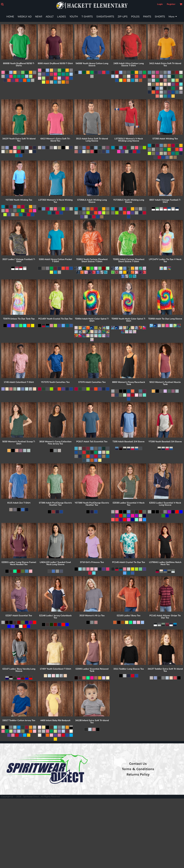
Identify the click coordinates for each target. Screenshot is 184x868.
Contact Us (138, 764)
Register (171, 4)
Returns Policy (138, 774)
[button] (2, 4)
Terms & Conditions (138, 769)
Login (160, 4)
